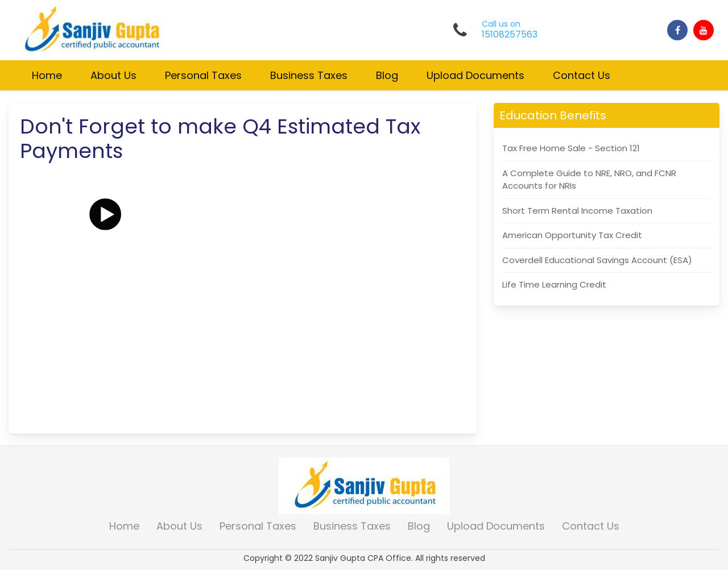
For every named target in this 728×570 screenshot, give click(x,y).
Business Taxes (309, 75)
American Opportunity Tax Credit (572, 235)
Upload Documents (475, 75)
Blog (387, 75)
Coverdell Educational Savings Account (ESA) (597, 260)
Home (47, 75)
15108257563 (510, 35)
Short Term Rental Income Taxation (577, 211)
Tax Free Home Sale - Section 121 (571, 148)
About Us (113, 75)
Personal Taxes (203, 75)
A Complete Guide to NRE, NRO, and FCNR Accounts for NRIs (589, 180)
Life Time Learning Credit (554, 284)
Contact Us (582, 75)
